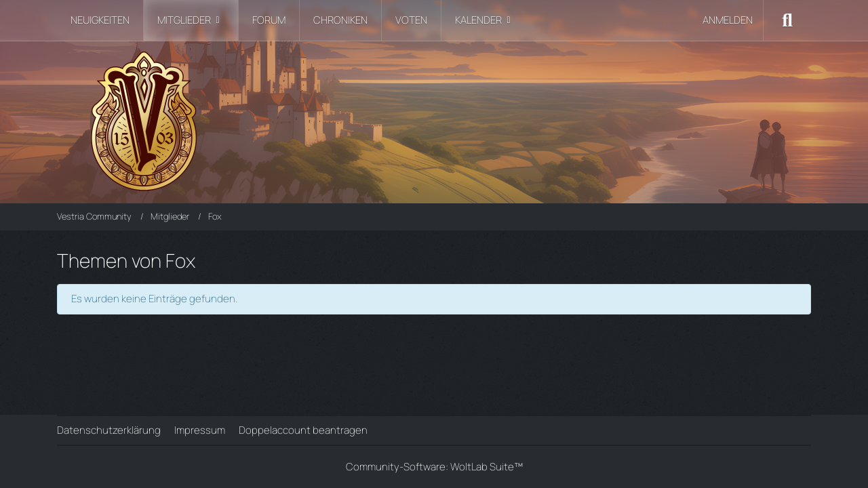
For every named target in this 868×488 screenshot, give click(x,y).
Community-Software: (434, 467)
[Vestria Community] (434, 119)
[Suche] (787, 20)
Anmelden (728, 20)
